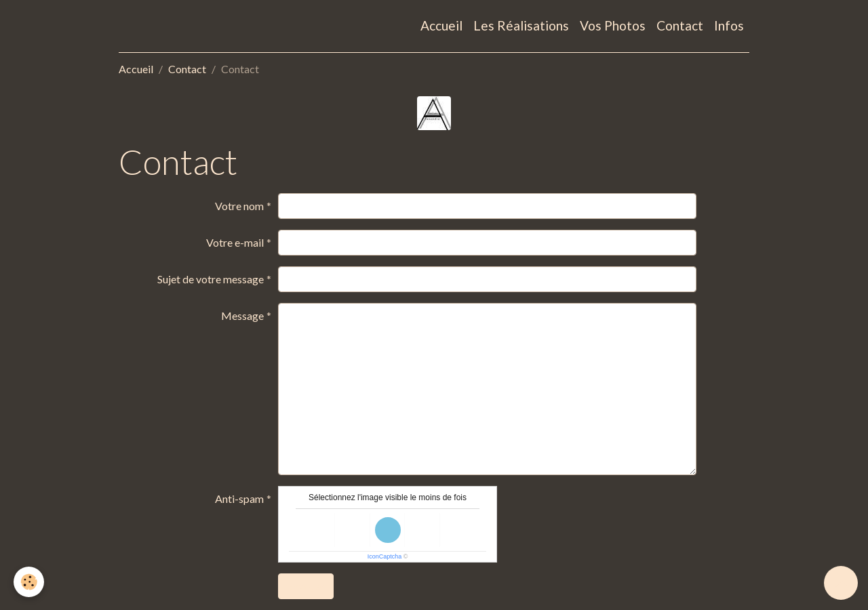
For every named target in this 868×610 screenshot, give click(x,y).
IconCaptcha (385, 556)
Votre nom (239, 206)
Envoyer (306, 586)
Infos (729, 25)
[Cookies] (29, 582)
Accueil (441, 25)
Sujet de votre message (211, 279)
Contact (680, 25)
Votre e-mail (235, 242)
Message (242, 316)
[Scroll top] (841, 583)
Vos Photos (613, 25)
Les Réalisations (521, 25)
